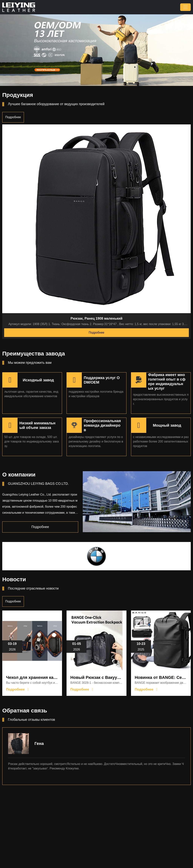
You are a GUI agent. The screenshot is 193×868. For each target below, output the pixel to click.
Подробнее (13, 117)
